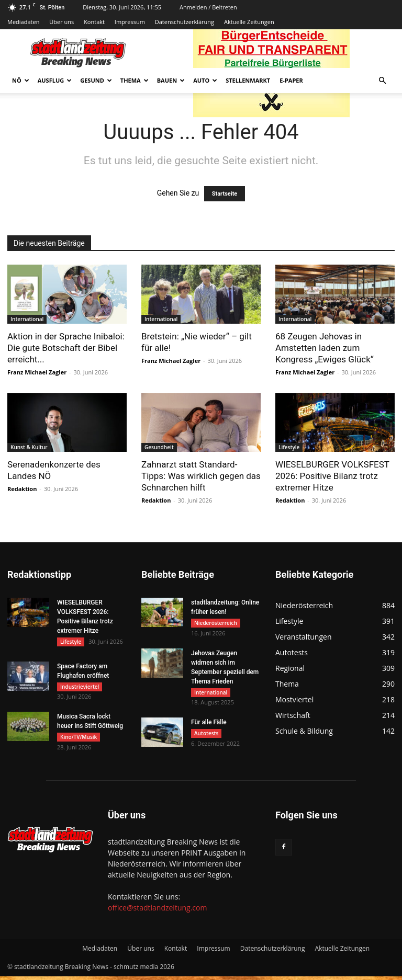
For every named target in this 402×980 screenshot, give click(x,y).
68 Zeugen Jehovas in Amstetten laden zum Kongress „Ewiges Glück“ (325, 348)
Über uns (62, 22)
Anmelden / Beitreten (208, 7)
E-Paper (291, 80)
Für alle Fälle (209, 725)
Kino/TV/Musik (79, 739)
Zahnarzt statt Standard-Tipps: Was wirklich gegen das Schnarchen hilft (201, 476)
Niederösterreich (216, 623)
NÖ (21, 80)
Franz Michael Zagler (37, 372)
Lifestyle (289, 447)
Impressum (130, 22)
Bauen (171, 80)
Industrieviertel (80, 688)
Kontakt (94, 22)
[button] (382, 81)
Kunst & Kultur (29, 447)
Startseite (225, 194)
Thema (135, 80)
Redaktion (22, 489)
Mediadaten (23, 22)
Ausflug (55, 80)
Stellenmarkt (248, 80)
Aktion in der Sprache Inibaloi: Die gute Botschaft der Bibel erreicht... (66, 348)
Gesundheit (159, 447)
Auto (205, 80)
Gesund (96, 80)
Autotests (206, 736)
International (27, 319)
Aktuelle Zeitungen (249, 22)
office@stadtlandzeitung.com (157, 911)
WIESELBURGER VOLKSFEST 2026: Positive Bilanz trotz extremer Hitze (332, 476)
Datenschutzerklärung (185, 22)
